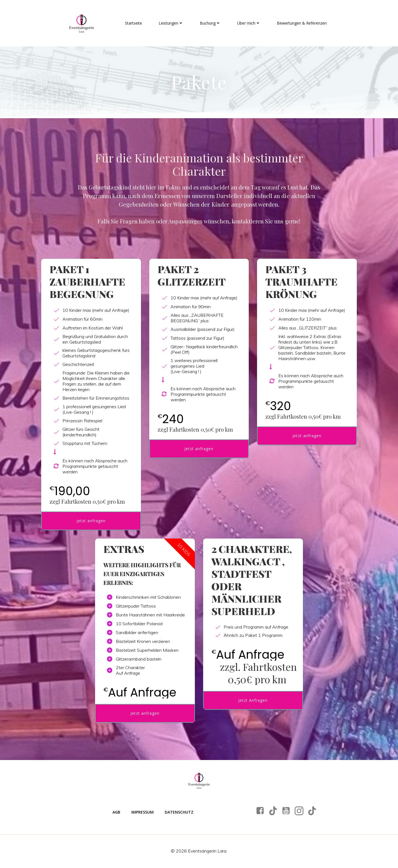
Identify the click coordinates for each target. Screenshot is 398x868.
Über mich (249, 23)
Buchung (210, 23)
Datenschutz (179, 813)
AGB (116, 813)
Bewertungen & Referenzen (302, 23)
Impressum (142, 813)
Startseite (133, 23)
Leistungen (171, 23)
